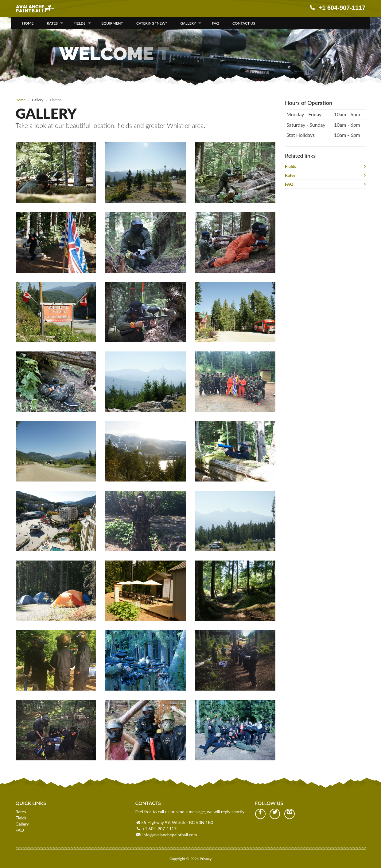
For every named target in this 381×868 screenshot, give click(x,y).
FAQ (216, 23)
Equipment (112, 23)
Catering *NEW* (152, 23)
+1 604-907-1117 (159, 828)
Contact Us (244, 23)
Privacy (206, 859)
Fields (80, 23)
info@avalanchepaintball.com (170, 835)
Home (28, 23)
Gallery (188, 23)
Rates (52, 23)
